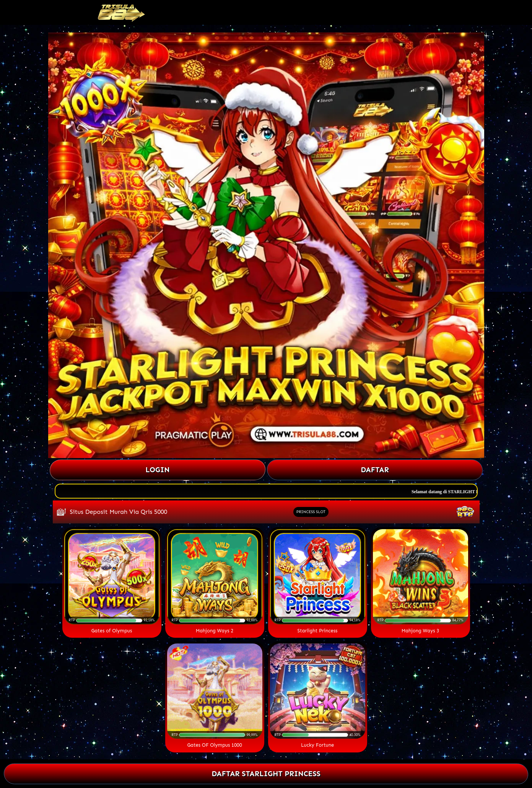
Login (157, 470)
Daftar (375, 470)
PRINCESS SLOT (311, 512)
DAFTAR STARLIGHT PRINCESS (266, 774)
